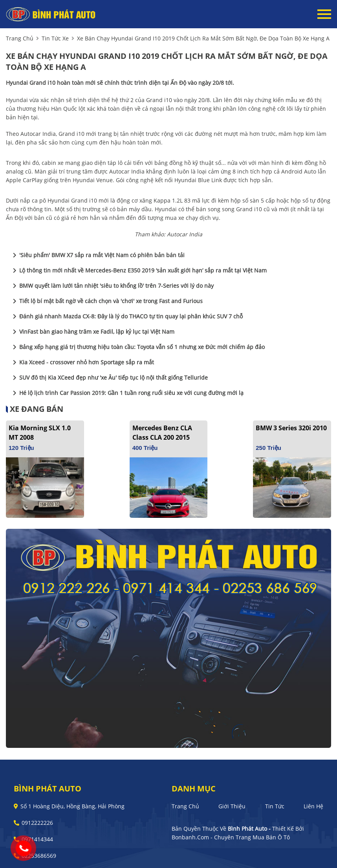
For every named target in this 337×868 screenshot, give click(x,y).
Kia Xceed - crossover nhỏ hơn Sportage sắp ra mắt (82, 362)
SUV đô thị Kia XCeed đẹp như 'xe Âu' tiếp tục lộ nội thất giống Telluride (109, 378)
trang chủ (20, 38)
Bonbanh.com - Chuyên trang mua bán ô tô (231, 837)
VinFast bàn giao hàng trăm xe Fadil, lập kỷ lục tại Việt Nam (92, 332)
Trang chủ (185, 806)
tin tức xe (55, 38)
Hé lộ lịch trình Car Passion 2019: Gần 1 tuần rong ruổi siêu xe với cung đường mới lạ (127, 393)
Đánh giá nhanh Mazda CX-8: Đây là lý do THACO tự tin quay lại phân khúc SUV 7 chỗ (126, 316)
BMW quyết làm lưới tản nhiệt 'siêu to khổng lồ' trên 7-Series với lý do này (112, 286)
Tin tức (275, 806)
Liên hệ (313, 806)
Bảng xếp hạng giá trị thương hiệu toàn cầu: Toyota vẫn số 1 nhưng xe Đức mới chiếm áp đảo (137, 347)
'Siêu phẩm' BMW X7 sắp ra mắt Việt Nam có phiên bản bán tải (97, 255)
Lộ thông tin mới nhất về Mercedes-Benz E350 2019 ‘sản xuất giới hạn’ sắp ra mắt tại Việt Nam (138, 270)
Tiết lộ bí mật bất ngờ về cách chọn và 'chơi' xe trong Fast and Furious (106, 301)
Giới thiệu (232, 806)
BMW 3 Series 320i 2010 (291, 428)
